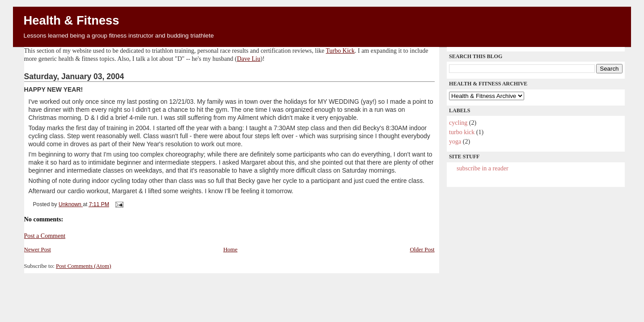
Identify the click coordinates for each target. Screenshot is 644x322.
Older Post (422, 249)
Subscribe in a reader (482, 168)
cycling (458, 123)
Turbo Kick (340, 51)
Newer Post (38, 249)
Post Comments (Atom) (84, 266)
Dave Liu (249, 59)
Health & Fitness (72, 20)
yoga (455, 142)
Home (230, 249)
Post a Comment (45, 236)
